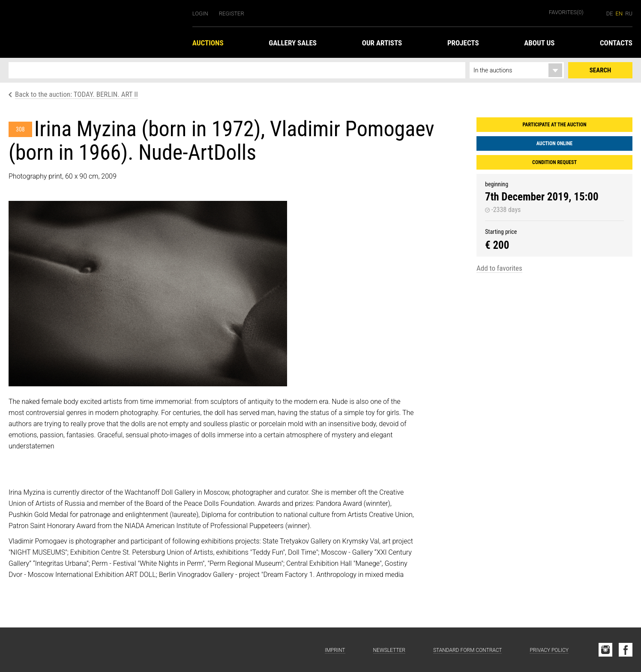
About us (539, 43)
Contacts (616, 43)
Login (200, 13)
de (610, 13)
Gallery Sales (293, 43)
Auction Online (555, 143)
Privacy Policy (549, 650)
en (619, 13)
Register (232, 13)
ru (629, 13)
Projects (463, 43)
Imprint (335, 650)
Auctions (208, 43)
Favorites (566, 12)
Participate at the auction (554, 125)
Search (600, 70)
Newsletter (389, 650)
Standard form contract (468, 650)
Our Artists (382, 43)
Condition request (554, 162)
